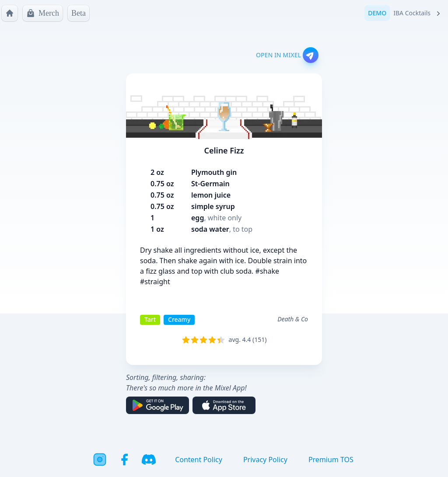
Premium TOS (331, 460)
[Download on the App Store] (224, 405)
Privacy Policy (265, 460)
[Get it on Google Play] (157, 405)
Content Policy (199, 460)
